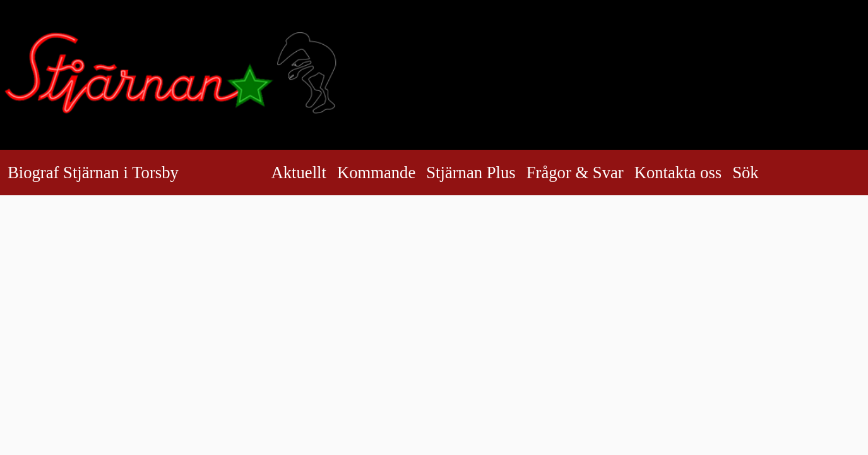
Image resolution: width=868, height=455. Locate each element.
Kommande (376, 173)
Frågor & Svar (575, 173)
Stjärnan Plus (471, 173)
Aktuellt (299, 173)
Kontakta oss (678, 173)
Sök (755, 173)
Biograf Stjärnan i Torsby (93, 173)
